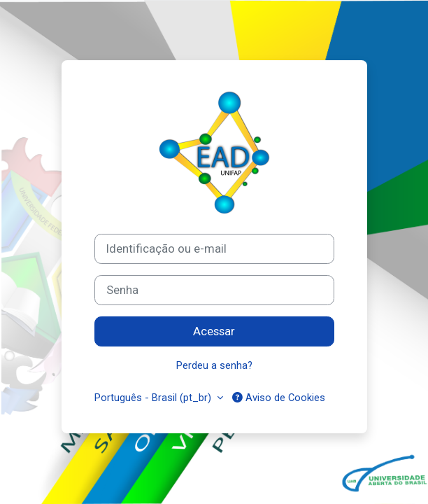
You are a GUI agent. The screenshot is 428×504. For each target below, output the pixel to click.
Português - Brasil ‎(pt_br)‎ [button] (154, 398)
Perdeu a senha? (214, 365)
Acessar (214, 331)
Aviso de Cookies (279, 398)
